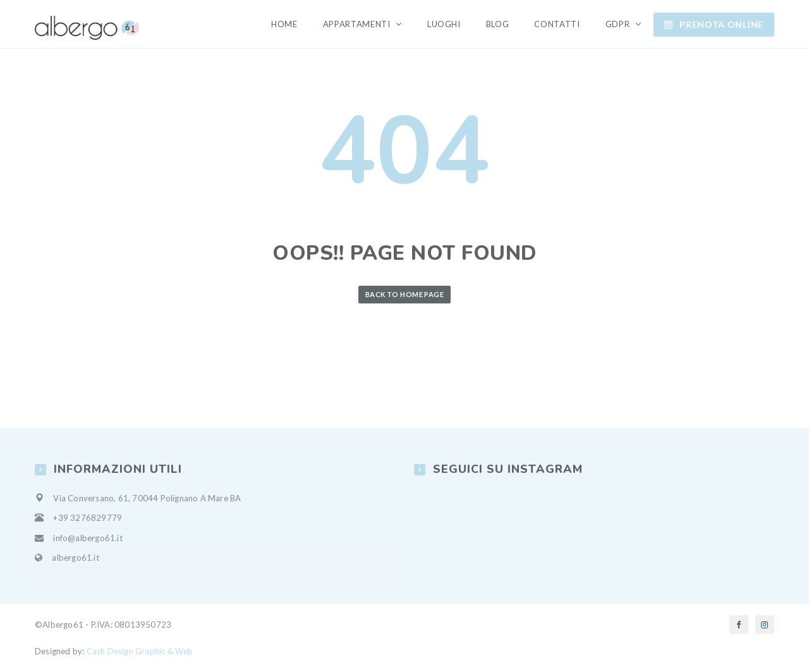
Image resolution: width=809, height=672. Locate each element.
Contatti (557, 24)
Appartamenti (358, 24)
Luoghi (444, 24)
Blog (498, 24)
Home (284, 24)
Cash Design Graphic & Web (140, 651)
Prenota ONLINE (714, 24)
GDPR (619, 24)
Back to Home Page (404, 294)
